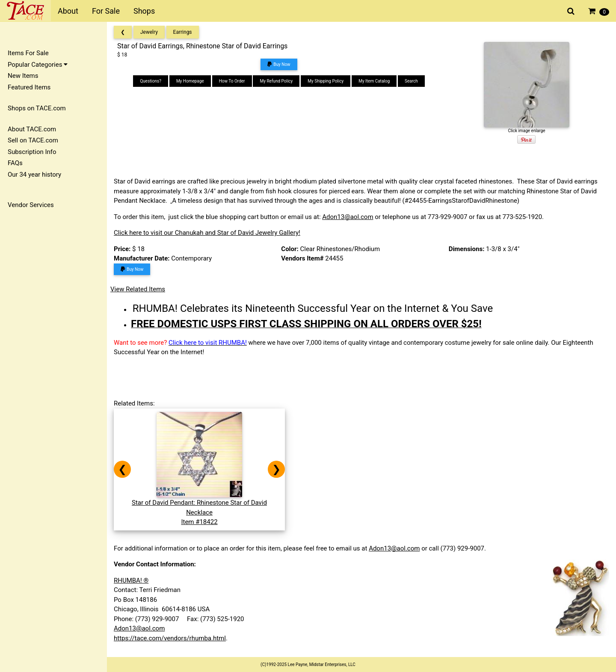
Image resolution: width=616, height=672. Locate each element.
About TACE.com (32, 129)
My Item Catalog (374, 81)
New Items (23, 76)
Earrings (183, 32)
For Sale (106, 11)
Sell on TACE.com (33, 140)
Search (411, 81)
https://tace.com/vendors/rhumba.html (170, 638)
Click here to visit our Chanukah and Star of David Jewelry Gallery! (207, 233)
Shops (144, 11)
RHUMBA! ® (131, 580)
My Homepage (190, 81)
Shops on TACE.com (37, 108)
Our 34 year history (34, 175)
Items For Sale (28, 53)
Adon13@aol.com (348, 217)
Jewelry (149, 32)
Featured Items (29, 87)
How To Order (232, 81)
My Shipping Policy (326, 81)
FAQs (15, 163)
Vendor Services (31, 205)
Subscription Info (32, 152)
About (68, 11)
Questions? (151, 81)
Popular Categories (38, 65)
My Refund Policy (276, 81)
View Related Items (138, 289)
